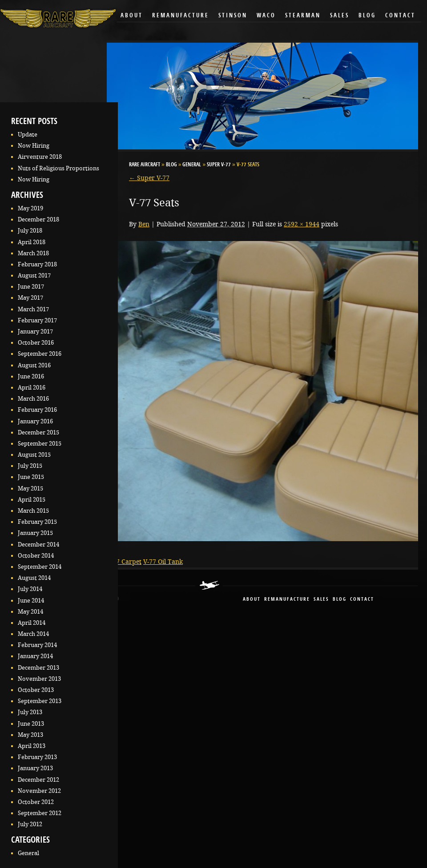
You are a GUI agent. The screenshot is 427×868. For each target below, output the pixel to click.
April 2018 (32, 242)
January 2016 (35, 421)
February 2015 (37, 522)
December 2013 (38, 668)
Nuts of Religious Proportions (58, 168)
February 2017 (37, 320)
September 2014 (40, 567)
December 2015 (38, 432)
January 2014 (35, 656)
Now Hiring (34, 146)
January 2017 (35, 332)
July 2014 (30, 589)
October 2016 (36, 343)
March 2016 (33, 399)
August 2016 (34, 365)
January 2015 (35, 533)
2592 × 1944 (302, 224)
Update (28, 135)
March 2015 (33, 511)
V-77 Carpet (124, 562)
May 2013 (30, 735)
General (28, 853)
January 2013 (35, 768)
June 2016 (31, 376)
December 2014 (38, 545)
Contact (400, 16)
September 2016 (40, 354)
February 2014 (37, 645)
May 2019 (30, 208)
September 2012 (40, 813)
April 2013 (32, 746)
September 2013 (40, 701)
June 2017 (31, 287)
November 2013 (39, 679)
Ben (144, 224)
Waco (266, 16)
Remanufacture (181, 16)
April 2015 (32, 500)
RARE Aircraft (145, 165)
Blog (367, 16)
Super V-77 (219, 165)
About (132, 16)
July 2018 (30, 231)
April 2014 (32, 623)
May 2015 (30, 488)
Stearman (303, 16)
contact (362, 600)
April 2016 (32, 388)
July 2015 (30, 466)
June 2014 (31, 601)
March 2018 (33, 253)
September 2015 (40, 444)
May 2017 (30, 298)
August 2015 (34, 455)
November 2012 (39, 791)
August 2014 (34, 578)
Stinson (233, 16)
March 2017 (33, 309)
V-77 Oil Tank (163, 562)
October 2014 (36, 556)
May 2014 (30, 612)
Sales (340, 16)
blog (340, 600)
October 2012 (36, 802)
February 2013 (37, 757)
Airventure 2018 (40, 157)
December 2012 (38, 780)
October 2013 (36, 690)
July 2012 (30, 824)
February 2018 (37, 264)
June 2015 (31, 477)
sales (321, 600)
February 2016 (37, 410)
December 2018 (38, 219)
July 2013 (30, 712)
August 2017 (34, 275)
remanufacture (287, 600)
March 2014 (33, 634)
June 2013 (31, 724)
